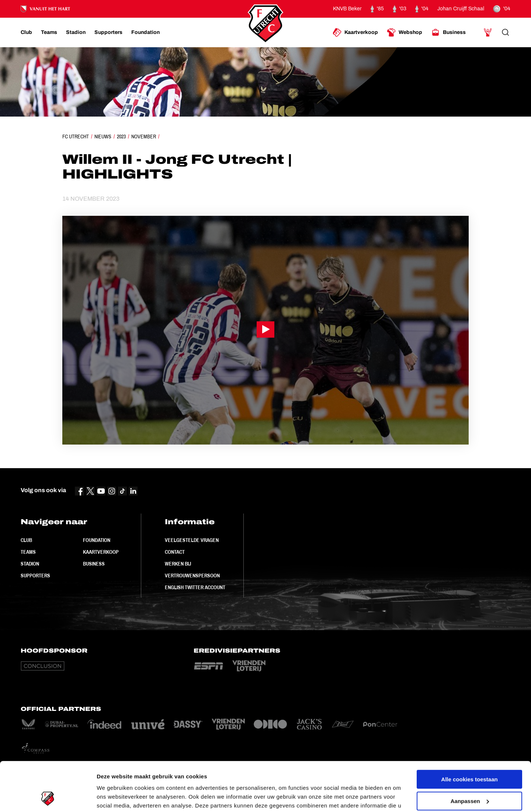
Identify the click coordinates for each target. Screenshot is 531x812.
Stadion (30, 564)
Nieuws (103, 137)
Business (94, 564)
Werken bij (178, 564)
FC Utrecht (76, 137)
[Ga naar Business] (448, 32)
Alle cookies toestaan (469, 733)
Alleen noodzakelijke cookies (469, 776)
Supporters (35, 576)
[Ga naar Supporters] (108, 32)
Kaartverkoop (101, 552)
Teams (28, 552)
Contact (175, 552)
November (144, 137)
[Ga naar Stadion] (76, 32)
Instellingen (112, 797)
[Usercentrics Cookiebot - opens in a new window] (48, 798)
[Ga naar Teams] (49, 32)
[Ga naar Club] (26, 32)
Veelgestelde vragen (192, 540)
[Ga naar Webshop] (405, 32)
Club (26, 540)
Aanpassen (470, 755)
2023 (121, 137)
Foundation (97, 540)
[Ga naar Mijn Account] (488, 32)
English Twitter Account (195, 587)
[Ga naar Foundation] (145, 32)
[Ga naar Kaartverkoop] (355, 32)
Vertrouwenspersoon (192, 576)
